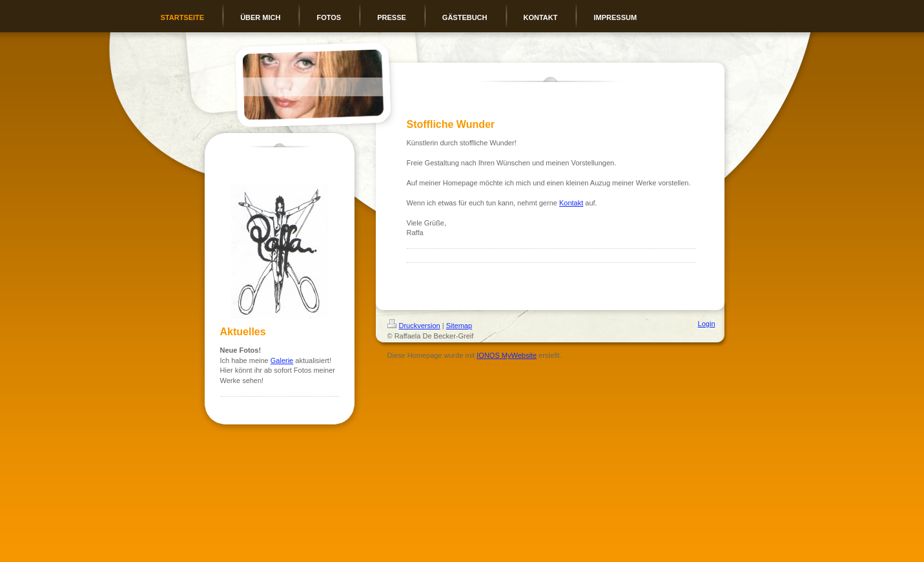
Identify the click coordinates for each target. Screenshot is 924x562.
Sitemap (459, 326)
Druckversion (414, 326)
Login (707, 324)
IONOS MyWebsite (507, 355)
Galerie (282, 360)
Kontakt (571, 203)
